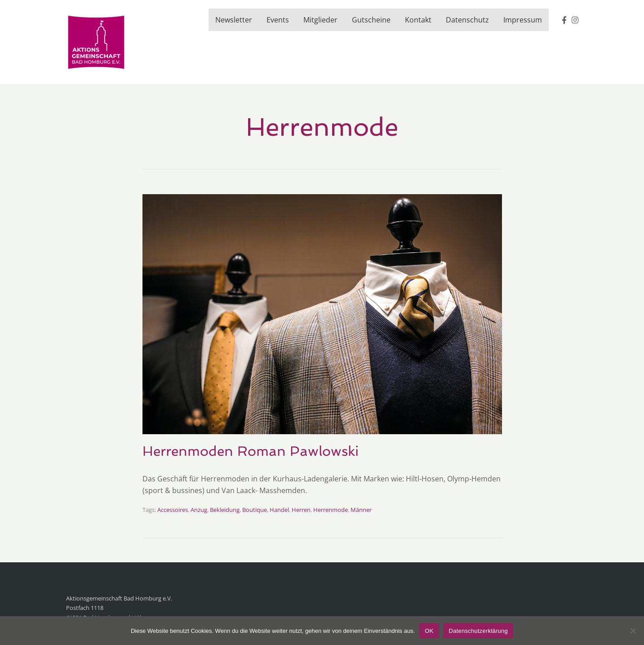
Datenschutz (467, 20)
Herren (301, 510)
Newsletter (234, 20)
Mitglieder (320, 20)
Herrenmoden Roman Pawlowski (251, 451)
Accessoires (173, 510)
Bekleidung (225, 510)
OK (429, 631)
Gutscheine (371, 20)
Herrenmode (331, 510)
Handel (279, 510)
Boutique (255, 510)
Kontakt (418, 20)
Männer (361, 510)
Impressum (523, 20)
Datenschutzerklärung (478, 631)
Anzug (199, 510)
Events (278, 20)
